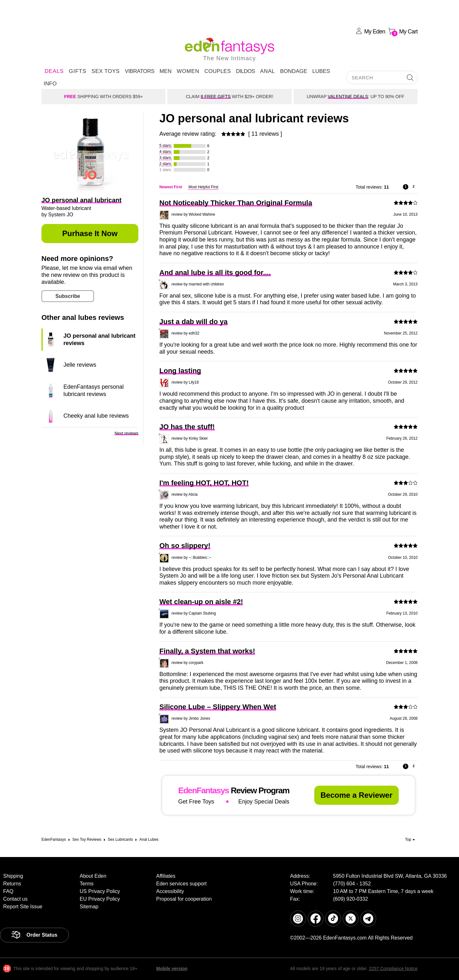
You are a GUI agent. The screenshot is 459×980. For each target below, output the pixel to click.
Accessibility (170, 891)
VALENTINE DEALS (348, 97)
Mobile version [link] (172, 969)
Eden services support (181, 884)
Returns (12, 884)
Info (50, 84)
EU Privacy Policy (100, 899)
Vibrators (139, 71)
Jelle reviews (80, 365)
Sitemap (89, 907)
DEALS (54, 71)
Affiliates (166, 876)
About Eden (93, 876)
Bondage (294, 71)
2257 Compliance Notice (393, 969)
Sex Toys (106, 71)
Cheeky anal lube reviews (96, 416)
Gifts (78, 71)
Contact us (15, 899)
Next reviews (127, 433)
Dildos (245, 71)
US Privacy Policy (100, 891)
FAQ (8, 891)
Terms (87, 884)
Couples (218, 71)
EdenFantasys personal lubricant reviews (94, 390)
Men (165, 71)
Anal (268, 71)
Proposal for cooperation (184, 899)
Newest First (171, 187)
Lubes (321, 71)
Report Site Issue (23, 907)
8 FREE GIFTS (216, 97)
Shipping (13, 876)
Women (188, 71)
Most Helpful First (203, 187)
